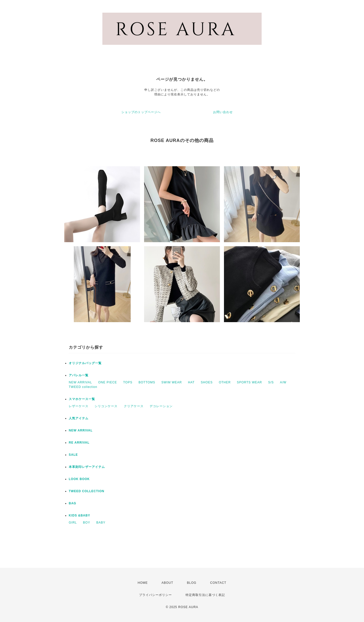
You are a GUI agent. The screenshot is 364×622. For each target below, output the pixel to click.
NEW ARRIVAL (80, 382)
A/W (283, 382)
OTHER (225, 382)
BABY (101, 523)
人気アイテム (79, 418)
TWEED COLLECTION (87, 491)
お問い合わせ (223, 112)
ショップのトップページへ (141, 112)
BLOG (192, 583)
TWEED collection (83, 387)
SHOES (207, 382)
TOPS (128, 382)
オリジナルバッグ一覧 (85, 363)
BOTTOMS (147, 382)
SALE (73, 455)
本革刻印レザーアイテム (87, 467)
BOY (86, 523)
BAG (73, 503)
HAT (191, 382)
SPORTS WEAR (249, 382)
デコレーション (161, 406)
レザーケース (79, 406)
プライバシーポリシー (155, 595)
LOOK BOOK (79, 479)
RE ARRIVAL (79, 443)
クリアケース (134, 406)
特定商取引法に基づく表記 (205, 595)
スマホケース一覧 (82, 399)
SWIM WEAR (172, 382)
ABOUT (167, 583)
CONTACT (218, 583)
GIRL (73, 523)
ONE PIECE (107, 382)
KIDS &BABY (79, 515)
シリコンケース (106, 406)
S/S (271, 382)
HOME (143, 583)
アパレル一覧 (79, 375)
